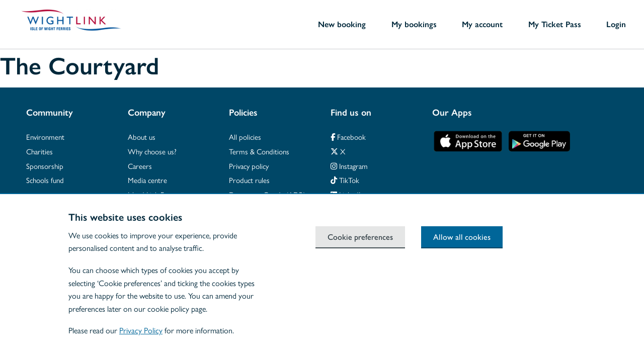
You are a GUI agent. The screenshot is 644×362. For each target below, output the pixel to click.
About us (142, 137)
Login (616, 24)
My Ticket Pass (555, 24)
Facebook (348, 137)
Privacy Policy (141, 330)
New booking (342, 24)
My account (482, 24)
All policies (245, 137)
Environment (45, 137)
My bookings (414, 24)
